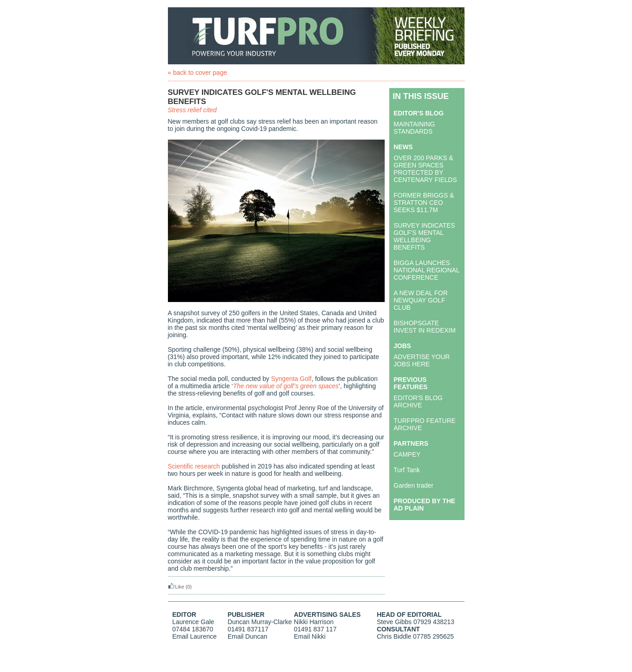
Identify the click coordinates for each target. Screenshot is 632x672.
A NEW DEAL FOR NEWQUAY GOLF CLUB (421, 300)
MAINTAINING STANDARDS (415, 128)
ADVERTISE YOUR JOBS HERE (422, 360)
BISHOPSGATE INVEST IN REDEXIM (425, 327)
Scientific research (194, 466)
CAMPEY (407, 454)
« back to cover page (198, 73)
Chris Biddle (394, 636)
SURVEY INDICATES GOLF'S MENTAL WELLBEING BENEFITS (425, 236)
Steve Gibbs (394, 622)
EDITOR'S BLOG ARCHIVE (418, 401)
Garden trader (414, 485)
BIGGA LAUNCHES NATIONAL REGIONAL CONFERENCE (427, 270)
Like (176, 587)
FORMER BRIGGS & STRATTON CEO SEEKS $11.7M (424, 203)
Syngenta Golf (291, 379)
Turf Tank (407, 470)
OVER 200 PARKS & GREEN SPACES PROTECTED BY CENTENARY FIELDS (426, 169)
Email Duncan (248, 636)
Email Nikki (310, 636)
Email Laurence (195, 636)
